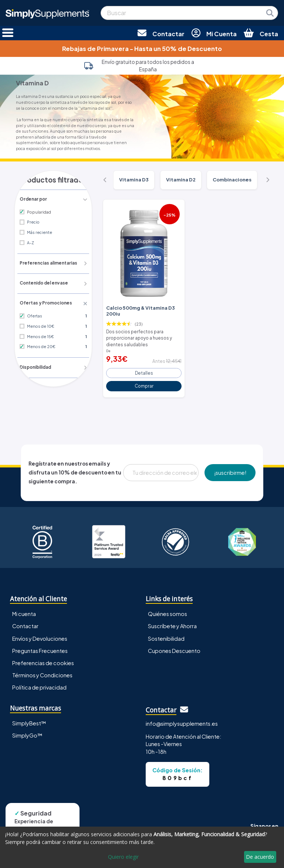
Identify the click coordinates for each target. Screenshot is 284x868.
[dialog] (142, 847)
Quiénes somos (168, 610)
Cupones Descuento (174, 647)
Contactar (25, 623)
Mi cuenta (24, 610)
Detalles (144, 370)
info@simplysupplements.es (182, 720)
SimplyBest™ (29, 719)
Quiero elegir (123, 857)
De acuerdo (260, 857)
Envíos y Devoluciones (40, 635)
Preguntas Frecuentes (40, 647)
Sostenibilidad (166, 635)
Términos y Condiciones (42, 671)
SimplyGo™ (27, 732)
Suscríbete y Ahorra (172, 623)
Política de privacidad (39, 684)
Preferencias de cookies (43, 659)
